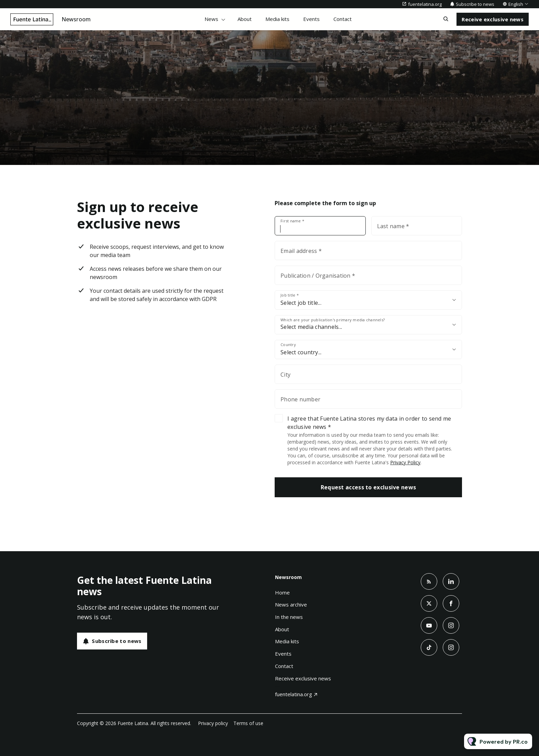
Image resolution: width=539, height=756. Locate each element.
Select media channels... (311, 327)
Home (282, 592)
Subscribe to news (475, 4)
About (245, 19)
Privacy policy (213, 723)
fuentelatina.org (425, 4)
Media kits (277, 19)
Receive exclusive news (303, 678)
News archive (291, 604)
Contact (343, 19)
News (211, 19)
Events (311, 19)
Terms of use (248, 723)
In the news (289, 617)
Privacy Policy (405, 462)
